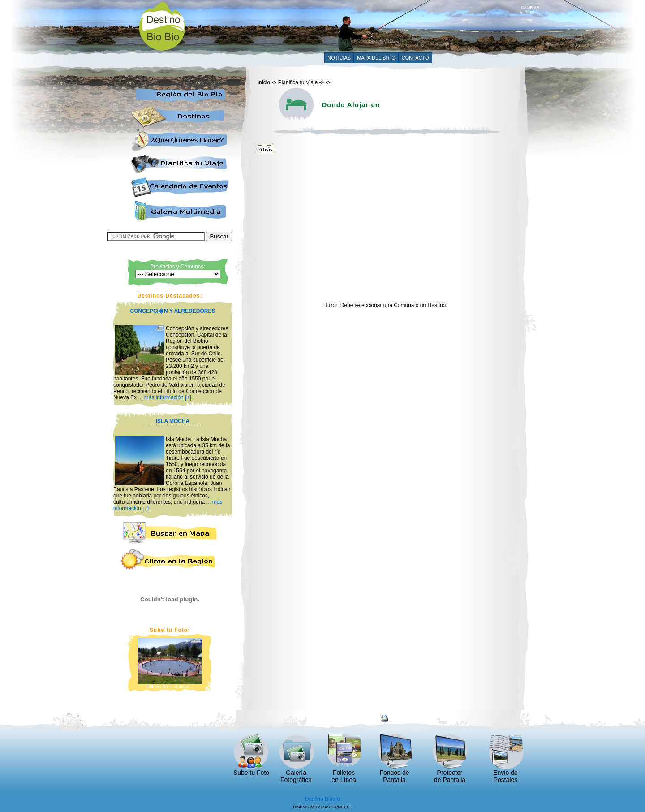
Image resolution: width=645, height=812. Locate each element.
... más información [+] (164, 397)
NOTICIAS (339, 58)
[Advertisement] (357, 26)
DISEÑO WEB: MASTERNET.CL (322, 807)
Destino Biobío (322, 799)
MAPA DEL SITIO (376, 58)
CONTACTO (415, 58)
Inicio (264, 82)
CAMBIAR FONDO (530, 8)
